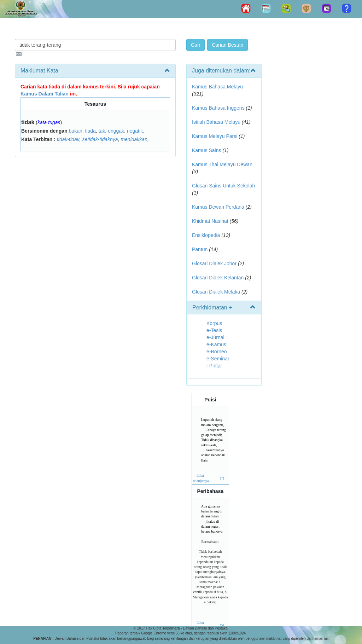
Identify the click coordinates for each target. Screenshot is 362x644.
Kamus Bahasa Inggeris (218, 108)
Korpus (214, 323)
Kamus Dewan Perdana (218, 207)
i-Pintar (214, 366)
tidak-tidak (68, 139)
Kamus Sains (206, 150)
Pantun (200, 249)
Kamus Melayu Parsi (215, 136)
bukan (76, 131)
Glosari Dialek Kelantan (218, 278)
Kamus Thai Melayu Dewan (222, 164)
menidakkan (134, 139)
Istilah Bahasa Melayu (216, 122)
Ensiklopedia (206, 235)
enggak (116, 131)
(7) (222, 478)
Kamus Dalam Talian (45, 94)
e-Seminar (218, 359)
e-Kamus (216, 344)
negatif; (135, 131)
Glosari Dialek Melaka (216, 292)
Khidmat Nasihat (210, 221)
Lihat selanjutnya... (202, 625)
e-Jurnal (215, 337)
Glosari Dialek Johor (214, 263)
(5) (222, 625)
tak (102, 131)
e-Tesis (214, 330)
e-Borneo (217, 352)
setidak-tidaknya (100, 139)
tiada (90, 131)
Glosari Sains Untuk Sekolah (223, 186)
